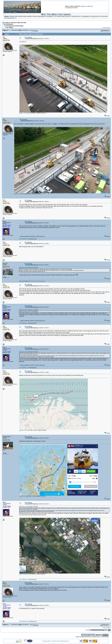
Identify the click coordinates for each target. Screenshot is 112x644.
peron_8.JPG (18, 194)
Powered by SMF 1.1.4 (48, 641)
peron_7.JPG (23, 113)
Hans (4, 221)
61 (18, 30)
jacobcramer (7, 436)
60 (16, 30)
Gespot (11, 27)
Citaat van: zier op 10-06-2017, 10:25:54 (29, 352)
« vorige (104, 28)
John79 (5, 263)
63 (22, 30)
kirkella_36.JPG (23, 430)
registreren (90, 6)
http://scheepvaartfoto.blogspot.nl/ (38, 281)
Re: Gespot (28, 37)
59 (14, 30)
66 (28, 30)
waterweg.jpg (23, 574)
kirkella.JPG (23, 496)
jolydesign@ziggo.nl (10, 18)
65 (26, 30)
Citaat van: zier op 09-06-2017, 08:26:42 (29, 268)
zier (4, 37)
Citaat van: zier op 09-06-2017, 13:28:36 (29, 310)
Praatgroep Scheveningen (15, 26)
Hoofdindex (10, 24)
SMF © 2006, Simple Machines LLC (62, 641)
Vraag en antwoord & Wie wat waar (15, 23)
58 (12, 30)
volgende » (108, 28)
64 (24, 30)
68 (31, 30)
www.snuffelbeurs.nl (24, 239)
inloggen (83, 6)
